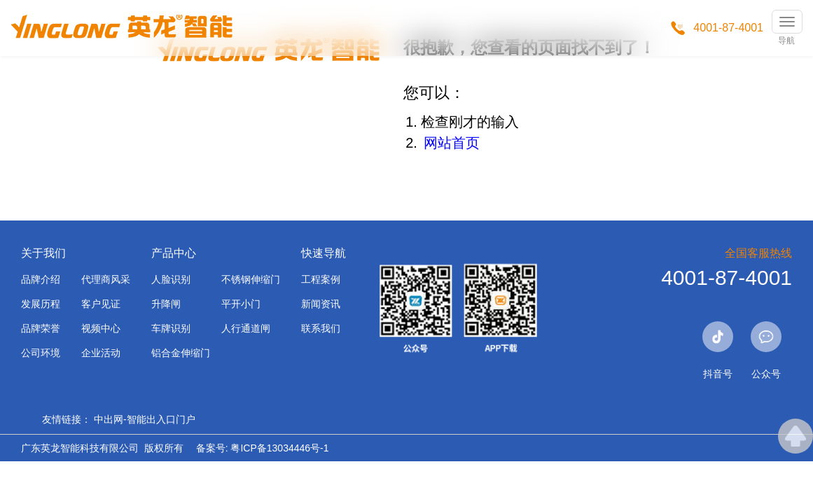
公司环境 (41, 353)
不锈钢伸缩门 (251, 279)
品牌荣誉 (41, 328)
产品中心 (174, 253)
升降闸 (166, 304)
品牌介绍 (41, 279)
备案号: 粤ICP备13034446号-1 (263, 448)
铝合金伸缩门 (181, 353)
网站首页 (452, 143)
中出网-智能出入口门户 (145, 419)
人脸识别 (171, 279)
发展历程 (41, 304)
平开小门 (241, 304)
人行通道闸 (246, 328)
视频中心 (101, 328)
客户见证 (101, 304)
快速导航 (324, 253)
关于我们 (43, 253)
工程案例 (321, 279)
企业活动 (101, 353)
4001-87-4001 (728, 28)
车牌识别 (171, 328)
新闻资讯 (321, 304)
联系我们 (321, 328)
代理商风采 (106, 279)
